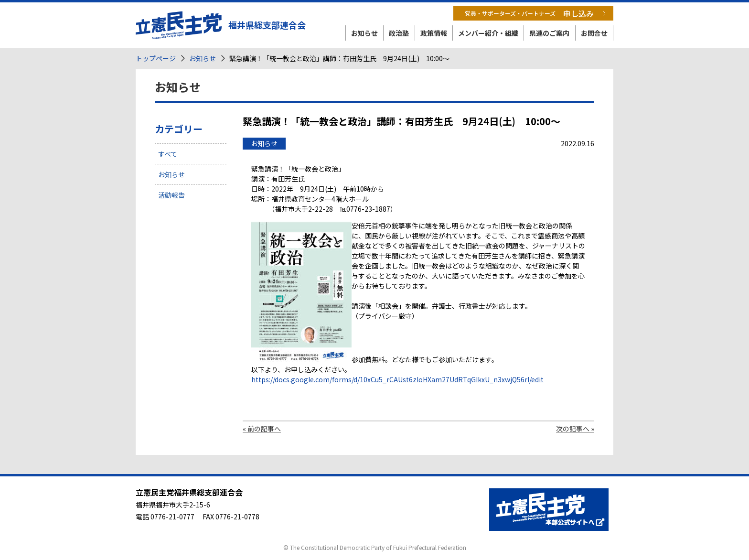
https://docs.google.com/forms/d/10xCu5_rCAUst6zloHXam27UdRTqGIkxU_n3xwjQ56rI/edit (397, 379)
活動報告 (171, 195)
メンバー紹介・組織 (488, 33)
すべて (168, 154)
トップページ (156, 58)
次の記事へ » (575, 429)
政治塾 (399, 33)
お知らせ (364, 33)
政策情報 (434, 33)
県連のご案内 (549, 33)
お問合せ (594, 33)
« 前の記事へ (262, 429)
